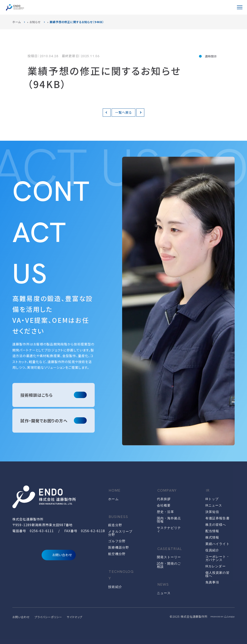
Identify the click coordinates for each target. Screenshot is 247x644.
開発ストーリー (169, 557)
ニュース (164, 593)
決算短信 (212, 512)
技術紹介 (115, 587)
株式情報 (212, 537)
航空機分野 (117, 554)
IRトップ (212, 499)
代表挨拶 (164, 499)
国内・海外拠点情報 (169, 520)
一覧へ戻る (124, 112)
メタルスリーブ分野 (120, 533)
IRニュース (214, 505)
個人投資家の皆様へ (217, 574)
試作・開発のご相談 (169, 565)
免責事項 (212, 582)
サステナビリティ (169, 529)
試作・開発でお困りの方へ (44, 421)
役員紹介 (212, 550)
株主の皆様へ (216, 525)
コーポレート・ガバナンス (217, 558)
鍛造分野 (115, 525)
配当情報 (212, 531)
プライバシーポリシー (48, 617)
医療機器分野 (119, 547)
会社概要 (164, 505)
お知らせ (35, 22)
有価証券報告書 (217, 518)
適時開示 (211, 56)
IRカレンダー (216, 566)
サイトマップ (75, 617)
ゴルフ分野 (117, 541)
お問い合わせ (59, 555)
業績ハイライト (217, 544)
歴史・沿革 (166, 512)
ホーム (17, 22)
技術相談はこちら (36, 395)
